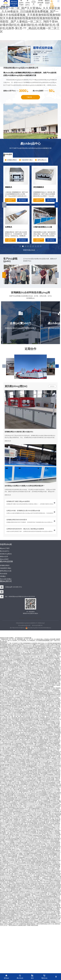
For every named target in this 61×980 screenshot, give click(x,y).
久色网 (58, 887)
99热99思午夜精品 (24, 832)
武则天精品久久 (14, 872)
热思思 (34, 917)
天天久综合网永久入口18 (29, 811)
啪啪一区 (55, 849)
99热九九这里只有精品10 (29, 867)
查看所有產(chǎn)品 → (31, 250)
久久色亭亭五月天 (20, 815)
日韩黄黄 (49, 849)
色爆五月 (21, 889)
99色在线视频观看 (47, 848)
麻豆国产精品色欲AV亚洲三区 (26, 909)
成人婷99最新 (10, 914)
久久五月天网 (13, 861)
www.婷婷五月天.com (14, 922)
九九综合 (9, 832)
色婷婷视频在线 (5, 916)
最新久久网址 (47, 814)
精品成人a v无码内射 (6, 905)
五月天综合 (29, 893)
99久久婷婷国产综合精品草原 (36, 849)
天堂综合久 (31, 868)
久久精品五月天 (54, 870)
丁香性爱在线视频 (39, 901)
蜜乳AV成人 (37, 916)
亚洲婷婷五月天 (25, 817)
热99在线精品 (31, 924)
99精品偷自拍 (14, 916)
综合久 (20, 902)
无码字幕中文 (45, 866)
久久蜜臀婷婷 (4, 861)
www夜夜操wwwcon (34, 829)
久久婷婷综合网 (21, 866)
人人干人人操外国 (32, 913)
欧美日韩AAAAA (51, 882)
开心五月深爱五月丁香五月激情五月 (37, 906)
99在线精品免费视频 (47, 829)
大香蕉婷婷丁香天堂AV (18, 893)
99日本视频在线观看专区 (46, 838)
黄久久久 (52, 813)
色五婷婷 (51, 823)
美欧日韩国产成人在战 (45, 833)
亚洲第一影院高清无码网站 (20, 897)
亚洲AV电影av (41, 811)
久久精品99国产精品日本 (8, 834)
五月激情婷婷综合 (12, 898)
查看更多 (52, 386)
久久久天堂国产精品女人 (27, 852)
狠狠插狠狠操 (29, 889)
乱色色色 (6, 847)
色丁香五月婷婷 (14, 878)
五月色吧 (53, 866)
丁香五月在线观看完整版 (38, 908)
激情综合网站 (51, 872)
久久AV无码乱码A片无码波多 (18, 822)
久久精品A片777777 (20, 864)
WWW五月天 (4, 871)
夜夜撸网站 (21, 898)
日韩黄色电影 (34, 918)
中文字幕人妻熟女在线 (9, 885)
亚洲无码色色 (40, 825)
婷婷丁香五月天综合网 (33, 866)
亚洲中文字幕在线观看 (36, 856)
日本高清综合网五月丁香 (37, 882)
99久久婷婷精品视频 (46, 876)
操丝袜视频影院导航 (54, 860)
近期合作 (30, 349)
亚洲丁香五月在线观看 (16, 813)
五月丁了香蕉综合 (23, 856)
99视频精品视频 (37, 836)
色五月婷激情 (20, 847)
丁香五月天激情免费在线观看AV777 (17, 809)
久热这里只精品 (28, 899)
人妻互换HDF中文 (42, 917)
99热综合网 (34, 925)
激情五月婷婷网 (47, 864)
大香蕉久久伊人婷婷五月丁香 (23, 874)
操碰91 (47, 901)
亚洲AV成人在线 (44, 918)
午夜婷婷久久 (38, 828)
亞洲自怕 (27, 859)
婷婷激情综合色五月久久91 (40, 870)
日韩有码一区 (4, 882)
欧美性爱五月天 (16, 879)
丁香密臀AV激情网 (17, 921)
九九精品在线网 (43, 853)
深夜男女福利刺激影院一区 (51, 914)
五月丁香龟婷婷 (25, 876)
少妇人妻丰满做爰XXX (22, 837)
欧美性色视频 (19, 910)
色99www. (5, 901)
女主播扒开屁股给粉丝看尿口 (20, 886)
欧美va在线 (40, 909)
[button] (27, 65)
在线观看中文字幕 (18, 920)
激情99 (17, 830)
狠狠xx (43, 875)
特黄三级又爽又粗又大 (10, 844)
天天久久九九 (54, 837)
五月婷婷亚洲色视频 (8, 910)
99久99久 (39, 814)
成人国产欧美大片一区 (9, 848)
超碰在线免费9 (20, 883)
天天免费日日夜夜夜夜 (40, 893)
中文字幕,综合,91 (23, 818)
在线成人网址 (4, 818)
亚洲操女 (23, 878)
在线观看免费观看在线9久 (13, 887)
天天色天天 (36, 890)
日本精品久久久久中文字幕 (52, 834)
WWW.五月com (5, 828)
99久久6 (36, 813)
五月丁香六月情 (21, 828)
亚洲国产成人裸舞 (17, 853)
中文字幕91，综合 (54, 868)
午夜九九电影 (51, 887)
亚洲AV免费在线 (43, 823)
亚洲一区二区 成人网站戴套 (29, 823)
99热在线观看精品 (51, 902)
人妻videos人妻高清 (54, 815)
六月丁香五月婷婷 (27, 912)
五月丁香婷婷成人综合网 (18, 906)
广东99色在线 (38, 895)
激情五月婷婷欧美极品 (36, 818)
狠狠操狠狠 (34, 859)
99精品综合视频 (26, 860)
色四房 (4, 811)
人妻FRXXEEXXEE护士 (20, 814)
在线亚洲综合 (43, 832)
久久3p (21, 845)
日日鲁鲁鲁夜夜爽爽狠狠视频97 (48, 897)
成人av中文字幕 (25, 838)
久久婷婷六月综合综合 (7, 859)
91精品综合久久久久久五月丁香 (34, 834)
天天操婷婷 (48, 825)
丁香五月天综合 (51, 844)
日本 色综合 (14, 863)
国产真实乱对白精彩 (49, 852)
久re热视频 (37, 889)
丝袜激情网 (36, 879)
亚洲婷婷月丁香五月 (37, 885)
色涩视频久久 (23, 868)
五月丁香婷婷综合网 (14, 823)
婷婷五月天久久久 (48, 809)
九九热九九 (33, 837)
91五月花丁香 (6, 921)
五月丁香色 (56, 903)
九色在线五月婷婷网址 (43, 922)
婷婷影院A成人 (11, 918)
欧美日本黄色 (30, 841)
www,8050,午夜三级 (30, 810)
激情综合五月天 (28, 813)
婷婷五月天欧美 (54, 890)
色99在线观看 (41, 902)
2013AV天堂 (20, 880)
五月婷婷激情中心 (31, 871)
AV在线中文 (17, 821)
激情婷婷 (56, 848)
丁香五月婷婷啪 (51, 875)
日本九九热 (37, 847)
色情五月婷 (20, 885)
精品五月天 (3, 823)
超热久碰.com (46, 916)
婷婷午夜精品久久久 (49, 836)
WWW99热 (16, 817)
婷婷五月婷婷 (43, 860)
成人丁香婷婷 (29, 847)
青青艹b (48, 822)
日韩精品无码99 (7, 814)
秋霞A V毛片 (20, 834)
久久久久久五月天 (27, 890)
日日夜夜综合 (48, 905)
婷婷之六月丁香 (53, 906)
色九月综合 (23, 830)
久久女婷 (22, 871)
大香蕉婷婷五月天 (27, 887)
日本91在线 (56, 857)
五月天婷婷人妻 (5, 906)
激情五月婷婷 (9, 895)
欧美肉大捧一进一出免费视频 (49, 894)
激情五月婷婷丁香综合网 (25, 901)
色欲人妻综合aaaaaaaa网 (42, 883)
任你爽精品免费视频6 (42, 910)
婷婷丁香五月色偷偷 (16, 875)
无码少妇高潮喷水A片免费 (46, 819)
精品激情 (3, 833)
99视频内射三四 (15, 876)
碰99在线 (12, 847)
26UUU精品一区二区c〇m (23, 917)
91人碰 (53, 899)
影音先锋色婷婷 (53, 917)
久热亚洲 (18, 867)
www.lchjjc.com (33, 897)
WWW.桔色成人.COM (40, 912)
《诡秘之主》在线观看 (48, 878)
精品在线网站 (22, 863)
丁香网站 (20, 855)
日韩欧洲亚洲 (49, 886)
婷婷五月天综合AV (30, 910)
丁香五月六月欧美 (25, 908)
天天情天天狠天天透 (49, 895)
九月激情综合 (38, 914)
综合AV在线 (38, 842)
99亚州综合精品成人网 (40, 887)
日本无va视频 (8, 924)
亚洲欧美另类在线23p (47, 889)
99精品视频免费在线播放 (20, 825)
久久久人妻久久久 (20, 841)
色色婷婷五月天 (28, 921)
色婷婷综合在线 (11, 866)
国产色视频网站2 (14, 871)
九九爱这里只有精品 (42, 868)
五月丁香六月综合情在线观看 (27, 861)
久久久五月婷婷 (48, 880)
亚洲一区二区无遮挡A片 (42, 841)
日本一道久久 (6, 890)
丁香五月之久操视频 (8, 842)
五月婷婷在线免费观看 (14, 811)
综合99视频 (12, 903)
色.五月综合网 (13, 818)
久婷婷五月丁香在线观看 (11, 868)
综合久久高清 (41, 871)
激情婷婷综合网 (16, 890)
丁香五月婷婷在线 (41, 924)
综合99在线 (40, 857)
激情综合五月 (6, 879)
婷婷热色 (9, 825)
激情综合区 (37, 899)
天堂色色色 (38, 864)
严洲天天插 (15, 908)
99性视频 (29, 815)
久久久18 (56, 826)
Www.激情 (27, 885)
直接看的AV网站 (54, 817)
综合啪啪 (27, 855)
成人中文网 (50, 871)
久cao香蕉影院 (44, 813)
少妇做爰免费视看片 (12, 829)
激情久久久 (15, 849)
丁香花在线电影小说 (43, 837)
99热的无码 (50, 908)
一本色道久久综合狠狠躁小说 (9, 889)
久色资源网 (56, 833)
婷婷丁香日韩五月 (54, 863)
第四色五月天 (36, 848)
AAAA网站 (17, 895)
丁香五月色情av (10, 867)
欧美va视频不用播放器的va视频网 (37, 863)
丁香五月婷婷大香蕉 (23, 903)
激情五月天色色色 (38, 840)
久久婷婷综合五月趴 (6, 817)
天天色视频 (7, 886)
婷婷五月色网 (30, 883)
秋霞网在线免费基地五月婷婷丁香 (15, 913)
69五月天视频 (4, 822)
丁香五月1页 (23, 849)
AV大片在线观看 (8, 810)
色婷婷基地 (27, 845)
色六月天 (6, 878)
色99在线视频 (15, 838)
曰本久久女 (51, 924)
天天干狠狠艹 (36, 878)
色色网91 (54, 922)
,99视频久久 (37, 921)
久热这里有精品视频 (21, 842)
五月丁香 (13, 828)
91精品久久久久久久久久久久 (34, 891)
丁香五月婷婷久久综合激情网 (24, 914)
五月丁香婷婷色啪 (46, 879)
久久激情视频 (35, 876)
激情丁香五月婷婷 (13, 836)
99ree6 (8, 853)
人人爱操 (39, 920)
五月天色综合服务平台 (44, 810)
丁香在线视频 (31, 872)
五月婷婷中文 (6, 909)
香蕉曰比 (15, 832)
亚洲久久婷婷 (22, 844)
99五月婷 (17, 894)
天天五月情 (30, 864)
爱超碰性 (44, 847)
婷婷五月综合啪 (12, 855)
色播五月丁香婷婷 (54, 832)
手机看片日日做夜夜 (8, 860)
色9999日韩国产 (8, 894)
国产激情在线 (34, 821)
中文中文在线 (29, 880)
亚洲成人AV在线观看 (53, 811)
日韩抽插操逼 (10, 917)
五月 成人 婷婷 (38, 880)
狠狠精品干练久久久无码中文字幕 (19, 882)
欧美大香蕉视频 (14, 845)
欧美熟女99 (53, 910)
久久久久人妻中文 (31, 857)
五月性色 (14, 909)
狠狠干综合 (23, 872)
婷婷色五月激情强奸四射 (35, 826)
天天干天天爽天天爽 (51, 840)
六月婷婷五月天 (39, 851)
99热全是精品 (36, 845)
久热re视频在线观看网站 (30, 853)
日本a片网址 (55, 822)
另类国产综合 (25, 821)
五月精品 (29, 840)
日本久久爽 (54, 916)
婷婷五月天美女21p (46, 903)
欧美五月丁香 (4, 864)
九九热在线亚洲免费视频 (52, 851)
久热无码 (31, 842)
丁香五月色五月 (19, 810)
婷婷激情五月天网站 (49, 828)
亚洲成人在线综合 (30, 920)
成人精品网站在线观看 (23, 918)
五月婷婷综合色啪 (40, 844)
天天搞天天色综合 (49, 885)
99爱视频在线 (4, 852)
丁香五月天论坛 (30, 898)
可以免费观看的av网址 (27, 851)
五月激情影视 (34, 833)
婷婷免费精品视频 (10, 880)
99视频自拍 (57, 880)
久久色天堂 (55, 879)
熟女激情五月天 (9, 815)
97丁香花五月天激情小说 (24, 848)
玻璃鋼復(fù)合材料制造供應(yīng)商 (31, 292)
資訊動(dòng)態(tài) (16, 386)
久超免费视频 (53, 853)
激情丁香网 (27, 925)
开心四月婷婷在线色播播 (49, 855)
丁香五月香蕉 (32, 814)
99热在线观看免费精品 (12, 840)
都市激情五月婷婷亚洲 (43, 898)
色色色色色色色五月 (50, 891)
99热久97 (33, 817)
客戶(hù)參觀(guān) (10, 260)
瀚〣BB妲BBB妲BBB (43, 830)
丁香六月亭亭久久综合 (20, 905)
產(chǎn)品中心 (30, 144)
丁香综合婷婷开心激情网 (15, 925)
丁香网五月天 (35, 894)
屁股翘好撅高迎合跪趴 (43, 861)
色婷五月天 (30, 844)
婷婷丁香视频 (14, 819)
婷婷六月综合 (23, 829)
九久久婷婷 (54, 830)
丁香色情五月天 (14, 852)
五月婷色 (17, 851)
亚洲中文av (41, 859)
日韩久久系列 (37, 815)
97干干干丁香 (51, 912)
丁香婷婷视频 (48, 909)
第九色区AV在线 (37, 874)
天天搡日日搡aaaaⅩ (49, 874)
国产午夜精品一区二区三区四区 (28, 819)
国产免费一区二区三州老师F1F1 (10, 870)
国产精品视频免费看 (54, 821)
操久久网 (29, 878)
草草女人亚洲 (43, 821)
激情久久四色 (32, 830)
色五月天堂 (23, 840)
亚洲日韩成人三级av (9, 883)
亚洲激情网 (21, 857)
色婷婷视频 (38, 852)
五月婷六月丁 (10, 837)
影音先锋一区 (48, 856)
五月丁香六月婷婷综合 (19, 924)
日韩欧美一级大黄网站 (29, 902)
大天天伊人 (45, 842)
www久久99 (4, 836)
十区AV (52, 842)
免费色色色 (53, 918)
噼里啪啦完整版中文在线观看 (36, 822)
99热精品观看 (44, 890)
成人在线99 (34, 838)
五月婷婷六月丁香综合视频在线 (13, 899)
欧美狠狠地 (57, 905)
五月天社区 (30, 828)
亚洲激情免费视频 (12, 856)
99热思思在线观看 (41, 872)
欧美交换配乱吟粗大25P (29, 922)
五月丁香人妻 (9, 874)
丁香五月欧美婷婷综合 (26, 916)
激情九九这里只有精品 (48, 921)
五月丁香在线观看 (36, 855)
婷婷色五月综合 (48, 826)
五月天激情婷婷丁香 (27, 895)
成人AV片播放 (42, 867)
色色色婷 (44, 815)
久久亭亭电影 (13, 901)
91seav (11, 864)
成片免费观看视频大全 (35, 809)
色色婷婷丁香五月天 (44, 913)
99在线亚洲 (32, 825)
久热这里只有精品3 (19, 891)
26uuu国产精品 (19, 859)
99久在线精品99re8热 (14, 912)
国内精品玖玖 (39, 905)
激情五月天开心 (34, 903)
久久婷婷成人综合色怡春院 (19, 826)
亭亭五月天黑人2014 (23, 833)
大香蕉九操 (5, 819)
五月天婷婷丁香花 (27, 879)
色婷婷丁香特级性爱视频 (37, 886)
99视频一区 (31, 905)
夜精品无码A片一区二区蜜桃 (32, 875)
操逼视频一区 (35, 832)
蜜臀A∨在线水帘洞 (43, 817)
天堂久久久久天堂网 (26, 836)
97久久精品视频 (25, 894)
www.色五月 (48, 857)
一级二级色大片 (11, 833)
